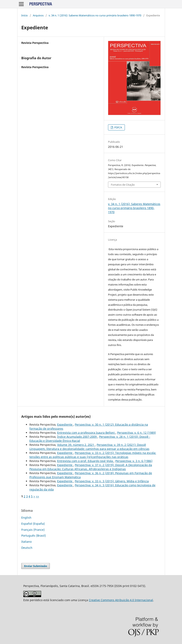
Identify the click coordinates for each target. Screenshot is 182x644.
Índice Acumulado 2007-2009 (77, 437)
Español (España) (33, 524)
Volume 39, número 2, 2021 (76, 445)
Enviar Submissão (36, 566)
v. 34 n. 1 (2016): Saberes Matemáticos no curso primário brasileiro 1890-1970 (95, 15)
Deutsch (27, 548)
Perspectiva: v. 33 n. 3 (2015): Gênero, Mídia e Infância (112, 481)
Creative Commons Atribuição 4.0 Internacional (121, 600)
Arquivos (38, 15)
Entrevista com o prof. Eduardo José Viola (85, 461)
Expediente (65, 425)
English (26, 518)
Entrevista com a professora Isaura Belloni (86, 433)
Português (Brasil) (34, 536)
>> (37, 496)
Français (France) (33, 530)
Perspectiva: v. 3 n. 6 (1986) (134, 461)
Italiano (26, 542)
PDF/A (118, 127)
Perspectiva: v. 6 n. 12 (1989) (136, 433)
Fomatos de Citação (123, 185)
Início (25, 15)
